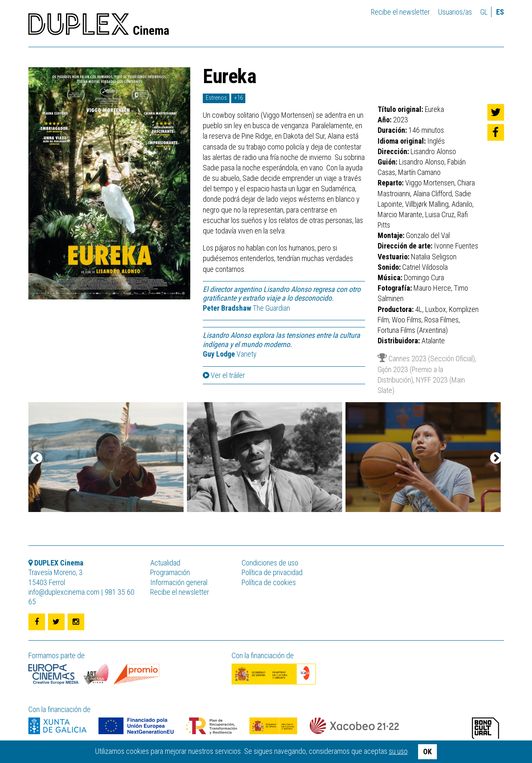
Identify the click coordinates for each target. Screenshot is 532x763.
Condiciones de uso (270, 563)
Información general (179, 582)
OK (427, 752)
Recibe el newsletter (400, 12)
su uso (398, 751)
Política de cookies (269, 582)
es (500, 12)
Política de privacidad (272, 572)
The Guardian (246, 308)
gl (484, 12)
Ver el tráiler (224, 375)
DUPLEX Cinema (99, 27)
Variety (230, 354)
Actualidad (165, 563)
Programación (170, 572)
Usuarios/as (455, 12)
